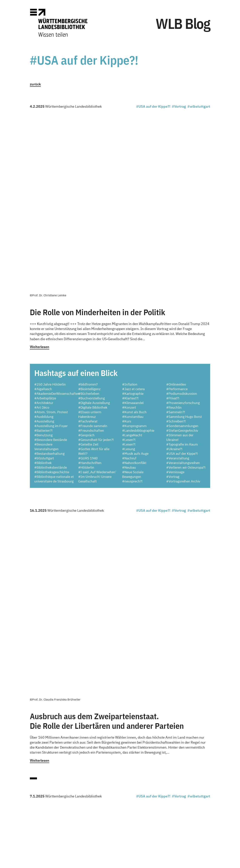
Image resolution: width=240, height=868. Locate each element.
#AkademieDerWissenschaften (57, 214)
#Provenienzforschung (183, 223)
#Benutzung (43, 255)
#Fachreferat (88, 241)
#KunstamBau (133, 237)
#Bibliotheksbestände (51, 287)
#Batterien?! (43, 251)
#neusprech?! (132, 301)
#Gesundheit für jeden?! (96, 260)
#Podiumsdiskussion (182, 214)
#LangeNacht (132, 255)
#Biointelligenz (89, 209)
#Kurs (127, 241)
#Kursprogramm (134, 246)
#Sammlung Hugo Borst (184, 237)
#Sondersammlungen (182, 246)
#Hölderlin (86, 287)
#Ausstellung (44, 241)
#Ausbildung (44, 237)
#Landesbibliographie (138, 251)
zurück (35, 84)
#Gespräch (86, 255)
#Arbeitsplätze (45, 218)
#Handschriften (90, 283)
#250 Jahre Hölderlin (50, 204)
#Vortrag (179, 106)
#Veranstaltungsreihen (183, 283)
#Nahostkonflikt (134, 283)
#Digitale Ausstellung (94, 223)
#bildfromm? (88, 204)
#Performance (177, 209)
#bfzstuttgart (44, 278)
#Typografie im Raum (182, 264)
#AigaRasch (43, 209)
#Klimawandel (133, 223)
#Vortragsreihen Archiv (183, 301)
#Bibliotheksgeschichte (52, 292)
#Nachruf (129, 278)
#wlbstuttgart (199, 106)
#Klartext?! (130, 218)
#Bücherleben (89, 214)
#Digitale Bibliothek (93, 227)
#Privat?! (173, 218)
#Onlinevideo (176, 204)
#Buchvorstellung (91, 218)
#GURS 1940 (88, 278)
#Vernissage (175, 292)
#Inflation (130, 204)
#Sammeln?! (176, 232)
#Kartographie (133, 214)
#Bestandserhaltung (49, 274)
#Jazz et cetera (133, 209)
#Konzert (129, 227)
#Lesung (129, 269)
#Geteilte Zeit (88, 264)
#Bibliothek (43, 283)
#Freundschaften (91, 251)
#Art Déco (42, 227)
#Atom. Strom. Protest (51, 232)
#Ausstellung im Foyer (51, 246)
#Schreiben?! (176, 241)
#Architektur (44, 223)
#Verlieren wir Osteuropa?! (186, 287)
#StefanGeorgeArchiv (182, 251)
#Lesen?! (129, 260)
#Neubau (129, 287)
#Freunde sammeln (93, 246)
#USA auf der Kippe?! (153, 106)
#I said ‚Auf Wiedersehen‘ (97, 292)
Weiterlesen (40, 167)
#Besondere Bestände (51, 260)
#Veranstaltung (178, 278)
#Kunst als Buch (134, 232)
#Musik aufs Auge (135, 274)
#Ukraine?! (174, 269)
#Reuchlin (174, 227)
